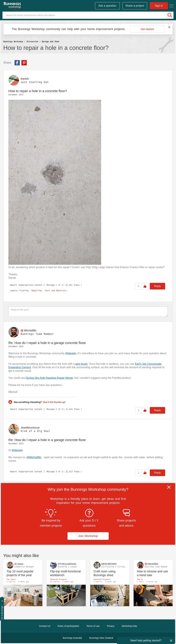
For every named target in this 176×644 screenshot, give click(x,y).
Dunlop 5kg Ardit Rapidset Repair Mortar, (50, 378)
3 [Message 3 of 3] (56, 472)
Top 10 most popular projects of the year (20, 573)
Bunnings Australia (72, 638)
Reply (157, 286)
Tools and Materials (56, 291)
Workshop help (129, 626)
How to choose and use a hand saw (152, 573)
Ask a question (107, 6)
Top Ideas (11, 579)
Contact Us (45, 626)
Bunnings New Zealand (101, 638)
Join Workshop (88, 536)
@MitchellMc (34, 457)
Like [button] (145, 286)
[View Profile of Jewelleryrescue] (30, 428)
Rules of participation (68, 626)
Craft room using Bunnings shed (104, 573)
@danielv (71, 353)
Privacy (111, 626)
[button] (55, 182)
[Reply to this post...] (88, 312)
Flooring (24, 291)
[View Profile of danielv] (25, 79)
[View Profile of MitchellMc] (30, 331)
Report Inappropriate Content (26, 285)
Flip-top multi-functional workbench (65, 573)
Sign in (159, 6)
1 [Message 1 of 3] (56, 285)
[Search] (88, 15)
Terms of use (93, 626)
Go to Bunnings (2, 613)
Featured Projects (58, 579)
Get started (147, 29)
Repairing (37, 291)
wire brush (81, 364)
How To (140, 579)
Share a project (135, 6)
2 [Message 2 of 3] (56, 409)
